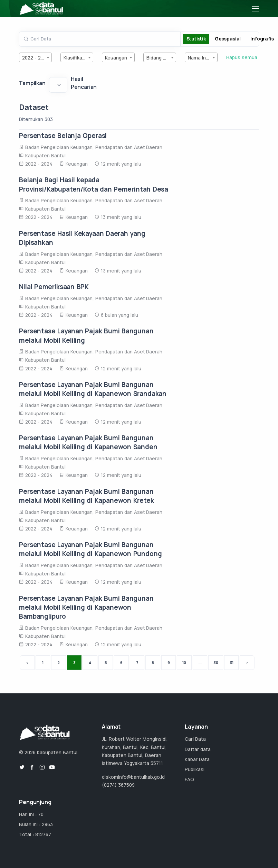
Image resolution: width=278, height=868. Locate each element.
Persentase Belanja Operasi (63, 136)
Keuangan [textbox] (116, 58)
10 (184, 662)
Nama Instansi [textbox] (203, 58)
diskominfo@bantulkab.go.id (133, 777)
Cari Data (195, 739)
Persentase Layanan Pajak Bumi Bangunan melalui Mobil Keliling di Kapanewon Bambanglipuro (86, 607)
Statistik (196, 39)
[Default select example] (58, 85)
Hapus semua (242, 57)
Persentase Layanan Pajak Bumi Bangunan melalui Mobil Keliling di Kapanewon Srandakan (93, 389)
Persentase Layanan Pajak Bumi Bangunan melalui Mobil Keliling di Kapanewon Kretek (86, 496)
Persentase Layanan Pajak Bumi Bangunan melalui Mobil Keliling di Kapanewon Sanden (88, 442)
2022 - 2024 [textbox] (36, 58)
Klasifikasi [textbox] (75, 58)
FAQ (189, 779)
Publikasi (195, 769)
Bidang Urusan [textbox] (161, 58)
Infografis (262, 39)
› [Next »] (247, 662)
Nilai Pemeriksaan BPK (54, 287)
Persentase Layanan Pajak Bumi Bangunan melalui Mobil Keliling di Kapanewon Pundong (90, 549)
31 (232, 662)
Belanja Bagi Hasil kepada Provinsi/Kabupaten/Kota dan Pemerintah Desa (94, 184)
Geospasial (228, 39)
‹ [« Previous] (27, 662)
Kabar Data (197, 759)
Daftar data (198, 749)
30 (216, 662)
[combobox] (35, 57)
